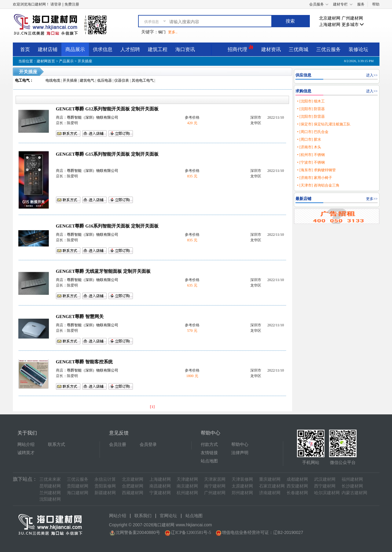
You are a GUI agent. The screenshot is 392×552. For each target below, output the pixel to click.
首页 (25, 49)
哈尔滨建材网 (327, 493)
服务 (361, 4)
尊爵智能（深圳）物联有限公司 (93, 117)
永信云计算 (105, 479)
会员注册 (118, 445)
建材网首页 (46, 61)
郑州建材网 (242, 493)
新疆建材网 (105, 493)
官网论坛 (168, 516)
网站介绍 (26, 445)
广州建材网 (352, 18)
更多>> (372, 199)
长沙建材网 (352, 486)
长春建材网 (297, 493)
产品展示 (66, 61)
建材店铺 (48, 49)
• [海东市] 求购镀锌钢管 (316, 170)
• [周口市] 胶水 (309, 139)
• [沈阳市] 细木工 (311, 101)
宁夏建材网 (160, 493)
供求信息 (103, 49)
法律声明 (240, 453)
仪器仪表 (122, 80)
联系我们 (143, 516)
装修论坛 (358, 49)
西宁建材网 (325, 486)
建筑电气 (87, 80)
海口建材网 (78, 493)
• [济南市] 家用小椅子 (314, 178)
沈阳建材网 (50, 499)
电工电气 (22, 80)
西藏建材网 (133, 493)
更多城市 (353, 25)
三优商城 (299, 49)
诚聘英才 (26, 453)
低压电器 (104, 80)
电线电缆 (53, 80)
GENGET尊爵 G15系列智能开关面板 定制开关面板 (107, 154)
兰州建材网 (50, 493)
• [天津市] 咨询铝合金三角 (318, 185)
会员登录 (148, 445)
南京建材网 (187, 486)
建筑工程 (158, 49)
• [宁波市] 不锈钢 (311, 162)
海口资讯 (185, 49)
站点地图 (209, 461)
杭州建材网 (187, 493)
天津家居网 (215, 479)
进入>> (372, 75)
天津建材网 (187, 479)
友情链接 (209, 453)
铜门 (162, 32)
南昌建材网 (160, 486)
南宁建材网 (215, 486)
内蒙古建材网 (354, 493)
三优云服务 (328, 49)
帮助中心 (240, 445)
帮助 (376, 4)
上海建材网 (330, 25)
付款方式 (209, 445)
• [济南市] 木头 (309, 147)
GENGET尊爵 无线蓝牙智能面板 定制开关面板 (103, 271)
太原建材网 (242, 486)
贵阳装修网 (105, 486)
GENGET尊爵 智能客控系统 (84, 362)
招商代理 (240, 48)
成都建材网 (297, 479)
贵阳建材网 (78, 486)
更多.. (173, 32)
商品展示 (75, 49)
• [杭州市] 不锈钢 (311, 155)
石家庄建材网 (272, 486)
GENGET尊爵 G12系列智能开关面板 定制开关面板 (107, 109)
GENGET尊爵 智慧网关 (80, 317)
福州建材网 (352, 479)
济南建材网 (270, 493)
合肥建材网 (133, 486)
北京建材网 (330, 18)
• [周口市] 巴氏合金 (313, 132)
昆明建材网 (50, 486)
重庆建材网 (270, 479)
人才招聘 (130, 49)
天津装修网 (242, 479)
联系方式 (57, 445)
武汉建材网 (325, 479)
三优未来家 (50, 479)
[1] (152, 407)
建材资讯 (271, 49)
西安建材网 (297, 486)
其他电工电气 (143, 80)
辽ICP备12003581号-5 (191, 533)
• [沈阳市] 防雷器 (311, 109)
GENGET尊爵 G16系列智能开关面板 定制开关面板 (107, 226)
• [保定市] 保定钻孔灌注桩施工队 (324, 124)
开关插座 (85, 61)
